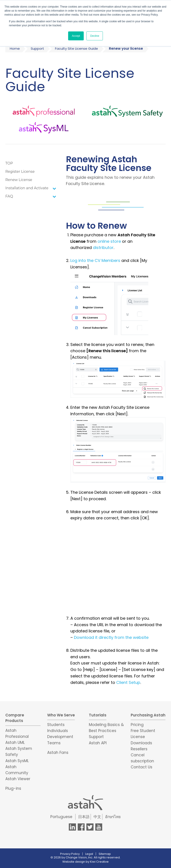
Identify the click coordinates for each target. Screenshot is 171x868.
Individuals (58, 731)
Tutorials (98, 715)
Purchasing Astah (148, 715)
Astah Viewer (18, 779)
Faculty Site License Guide (76, 48)
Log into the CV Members (95, 260)
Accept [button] (76, 36)
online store (109, 241)
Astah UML (15, 743)
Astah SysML (17, 761)
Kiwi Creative (99, 862)
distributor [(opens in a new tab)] (103, 248)
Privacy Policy (70, 854)
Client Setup (128, 682)
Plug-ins (13, 788)
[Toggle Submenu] (54, 188)
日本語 (84, 817)
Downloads (141, 743)
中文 (97, 817)
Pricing (137, 725)
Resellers (139, 749)
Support (37, 48)
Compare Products (15, 718)
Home (15, 48)
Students (56, 725)
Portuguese (61, 817)
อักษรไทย (113, 817)
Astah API (98, 743)
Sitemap (105, 854)
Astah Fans (58, 753)
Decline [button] (95, 36)
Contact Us (141, 767)
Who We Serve (61, 715)
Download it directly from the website (111, 637)
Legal (89, 854)
